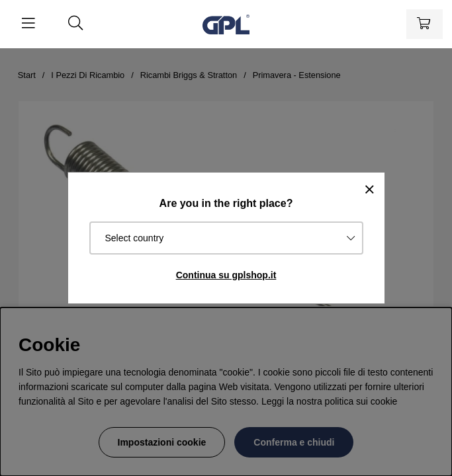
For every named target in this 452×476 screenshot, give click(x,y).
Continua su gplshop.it (226, 275)
